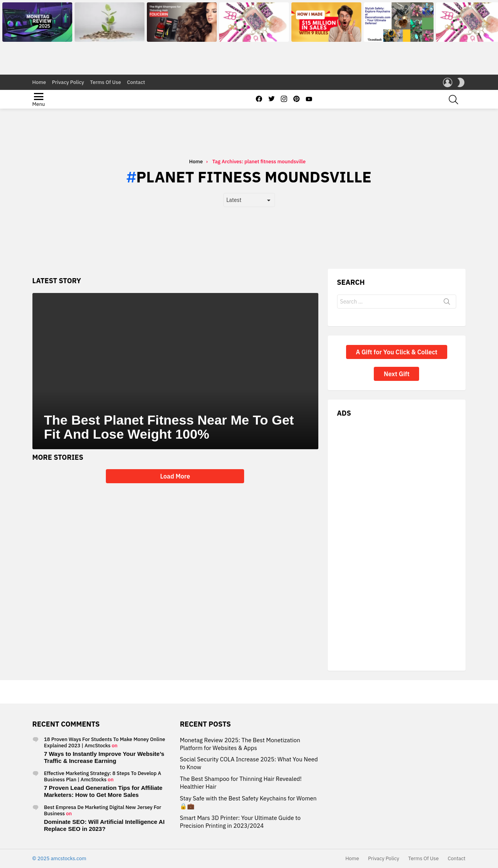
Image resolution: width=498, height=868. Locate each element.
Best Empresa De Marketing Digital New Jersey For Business (103, 810)
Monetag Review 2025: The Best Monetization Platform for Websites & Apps (240, 744)
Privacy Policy (68, 82)
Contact (136, 82)
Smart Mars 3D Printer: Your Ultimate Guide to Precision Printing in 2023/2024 (240, 822)
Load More (175, 500)
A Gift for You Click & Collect (397, 375)
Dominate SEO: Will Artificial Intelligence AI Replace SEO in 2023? (104, 825)
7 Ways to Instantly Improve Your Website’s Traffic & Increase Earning (104, 757)
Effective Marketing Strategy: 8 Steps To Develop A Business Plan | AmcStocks (103, 776)
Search (447, 327)
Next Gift (396, 397)
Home (39, 82)
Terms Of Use (106, 82)
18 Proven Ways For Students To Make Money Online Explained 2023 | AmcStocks (105, 742)
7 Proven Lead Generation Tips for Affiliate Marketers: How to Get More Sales (103, 791)
